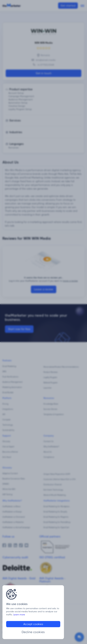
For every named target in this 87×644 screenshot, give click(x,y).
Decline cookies (33, 632)
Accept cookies (33, 624)
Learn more (19, 615)
